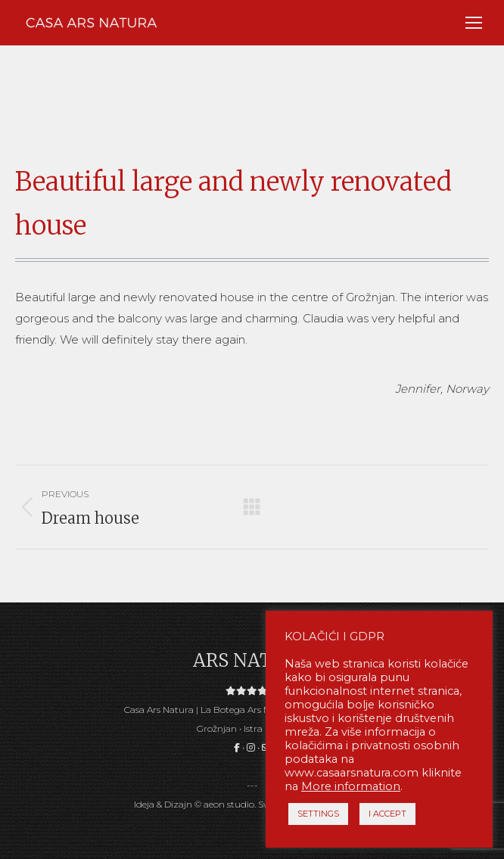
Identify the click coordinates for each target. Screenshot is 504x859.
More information (351, 786)
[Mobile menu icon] (474, 23)
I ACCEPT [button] (387, 814)
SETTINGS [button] (318, 814)
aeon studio (229, 804)
